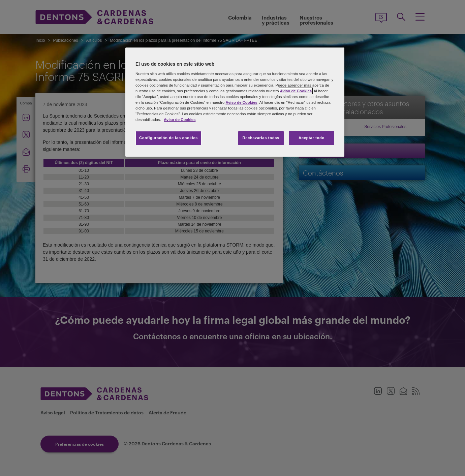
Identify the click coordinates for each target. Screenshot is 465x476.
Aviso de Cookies (296, 91)
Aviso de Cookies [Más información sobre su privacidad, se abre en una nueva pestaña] (180, 120)
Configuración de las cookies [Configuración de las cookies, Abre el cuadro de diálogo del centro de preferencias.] (168, 138)
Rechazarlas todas (261, 138)
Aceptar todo (312, 138)
